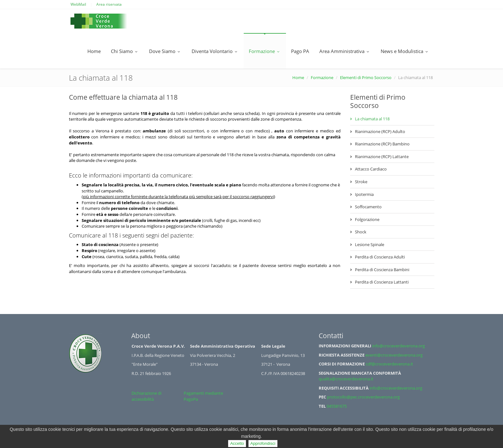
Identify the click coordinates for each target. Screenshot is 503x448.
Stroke (361, 182)
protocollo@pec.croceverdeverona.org (363, 397)
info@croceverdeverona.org (398, 346)
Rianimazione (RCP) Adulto (380, 131)
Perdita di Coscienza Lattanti (382, 282)
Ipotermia (364, 194)
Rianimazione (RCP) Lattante (382, 157)
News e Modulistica (405, 51)
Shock (361, 232)
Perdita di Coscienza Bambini (382, 270)
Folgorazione (367, 219)
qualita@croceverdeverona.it (346, 379)
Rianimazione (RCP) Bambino (382, 144)
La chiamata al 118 (372, 119)
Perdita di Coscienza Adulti (380, 257)
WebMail (78, 4)
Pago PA (300, 51)
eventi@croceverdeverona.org (394, 355)
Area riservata (109, 4)
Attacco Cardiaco (371, 169)
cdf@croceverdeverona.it (389, 364)
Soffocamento (368, 207)
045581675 (337, 406)
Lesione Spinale (370, 244)
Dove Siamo (165, 51)
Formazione (265, 51)
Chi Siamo (125, 51)
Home (94, 51)
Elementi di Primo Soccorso (366, 77)
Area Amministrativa (345, 51)
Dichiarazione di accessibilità (146, 396)
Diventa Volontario (215, 51)
